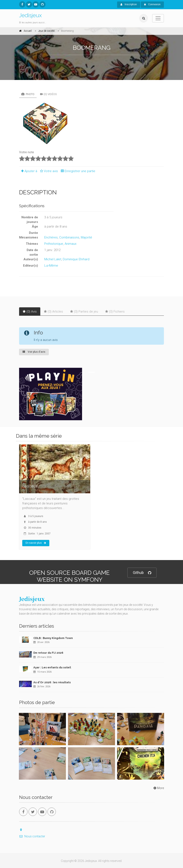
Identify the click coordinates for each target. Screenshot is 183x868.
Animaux (71, 244)
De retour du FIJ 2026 (48, 653)
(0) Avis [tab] (30, 312)
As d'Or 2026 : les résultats (52, 682)
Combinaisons (69, 237)
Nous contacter (32, 836)
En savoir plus (36, 543)
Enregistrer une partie (77, 171)
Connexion (152, 4)
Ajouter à (28, 171)
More (158, 788)
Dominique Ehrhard (76, 259)
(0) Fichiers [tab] (115, 312)
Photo (28, 94)
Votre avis (48, 171)
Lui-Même (51, 266)
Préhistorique (54, 244)
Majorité (86, 237)
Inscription (129, 4)
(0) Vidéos (48, 94)
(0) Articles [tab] (53, 312)
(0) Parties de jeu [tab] (84, 312)
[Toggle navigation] (158, 18)
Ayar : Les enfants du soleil (52, 667)
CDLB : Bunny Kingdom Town (53, 638)
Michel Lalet (53, 259)
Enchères (51, 237)
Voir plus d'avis (34, 352)
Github (142, 573)
